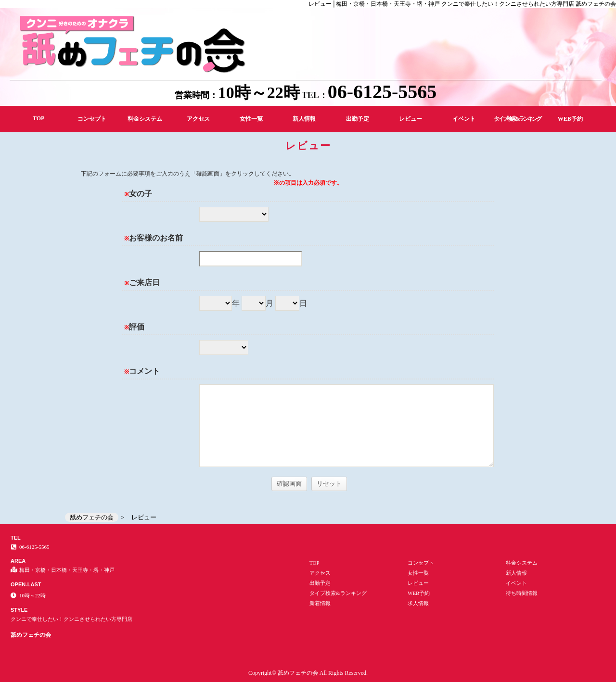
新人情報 (304, 119)
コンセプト (92, 119)
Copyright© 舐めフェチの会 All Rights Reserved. (308, 673)
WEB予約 (570, 119)
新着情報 (320, 603)
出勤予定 (358, 119)
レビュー (411, 119)
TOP (38, 118)
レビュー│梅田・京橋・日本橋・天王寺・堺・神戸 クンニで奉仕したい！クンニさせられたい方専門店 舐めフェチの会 (462, 4)
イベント (464, 119)
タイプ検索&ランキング (517, 119)
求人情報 (418, 603)
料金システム (145, 119)
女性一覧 (251, 119)
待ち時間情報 (522, 593)
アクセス (198, 119)
